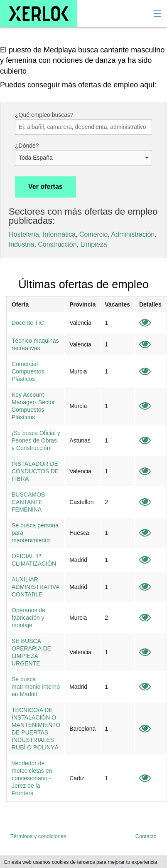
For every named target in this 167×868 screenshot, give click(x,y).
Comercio (93, 234)
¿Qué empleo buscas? (44, 115)
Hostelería (24, 234)
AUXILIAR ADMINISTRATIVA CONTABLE (36, 587)
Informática (59, 234)
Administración (133, 234)
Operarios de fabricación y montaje (28, 618)
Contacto (146, 836)
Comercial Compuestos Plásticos (28, 371)
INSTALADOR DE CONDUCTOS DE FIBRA (35, 471)
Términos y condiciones (38, 836)
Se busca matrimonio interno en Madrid (36, 687)
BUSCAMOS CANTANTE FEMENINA (28, 502)
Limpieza (94, 244)
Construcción (57, 244)
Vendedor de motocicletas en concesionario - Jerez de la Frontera (32, 778)
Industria (21, 244)
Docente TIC (28, 323)
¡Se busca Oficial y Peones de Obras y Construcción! (36, 440)
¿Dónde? (27, 146)
